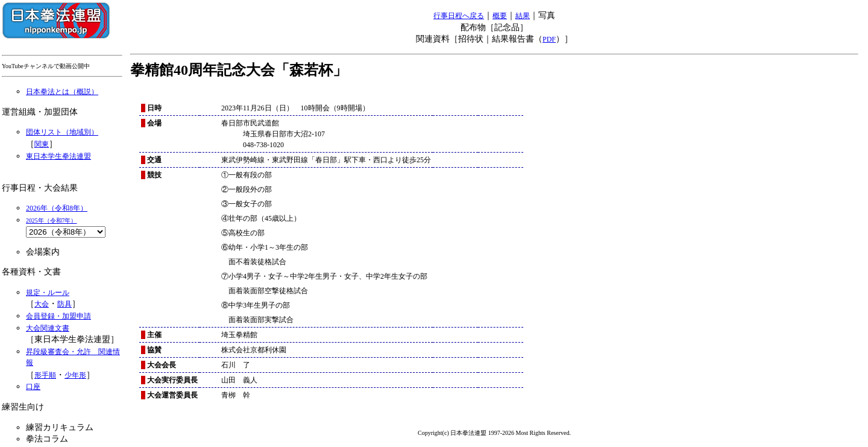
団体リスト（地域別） (62, 132)
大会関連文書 (48, 328)
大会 (42, 304)
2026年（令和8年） (57, 208)
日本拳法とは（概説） (62, 92)
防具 (64, 304)
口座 (33, 387)
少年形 (75, 375)
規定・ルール (48, 293)
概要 (500, 16)
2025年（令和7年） (52, 220)
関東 (42, 144)
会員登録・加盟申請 (58, 316)
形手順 (45, 375)
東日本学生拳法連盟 (58, 156)
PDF (549, 39)
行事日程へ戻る (459, 16)
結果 (523, 16)
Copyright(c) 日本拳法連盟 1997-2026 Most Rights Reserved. (494, 433)
